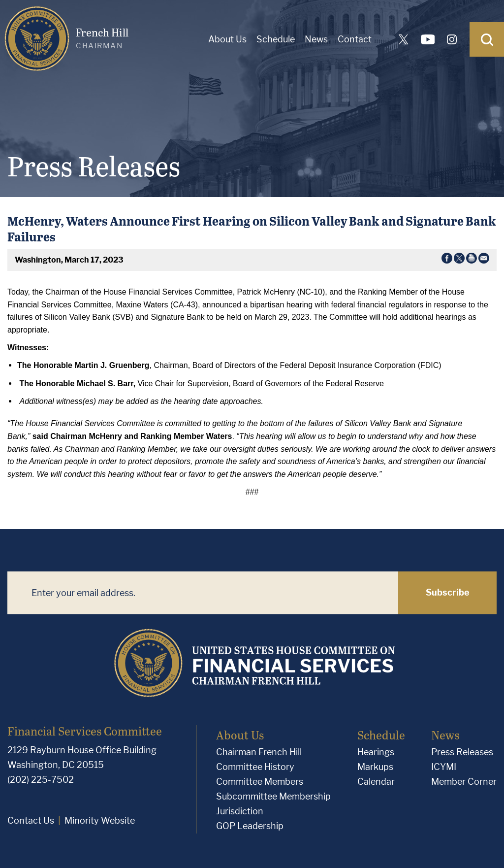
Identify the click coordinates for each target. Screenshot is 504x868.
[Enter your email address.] (203, 593)
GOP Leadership (250, 826)
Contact (355, 39)
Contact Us (31, 820)
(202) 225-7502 (41, 780)
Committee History (255, 767)
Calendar (376, 782)
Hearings (376, 752)
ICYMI (444, 767)
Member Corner (464, 782)
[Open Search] (487, 39)
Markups (375, 767)
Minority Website (100, 820)
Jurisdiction (240, 811)
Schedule (276, 39)
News (316, 39)
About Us (227, 39)
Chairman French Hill (259, 752)
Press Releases (462, 752)
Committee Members (260, 782)
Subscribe (448, 592)
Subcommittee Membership (273, 796)
